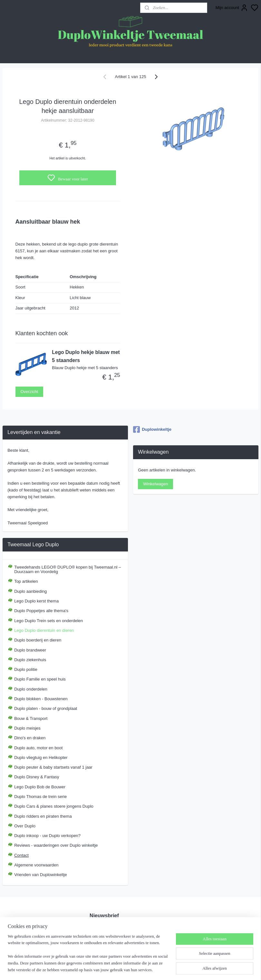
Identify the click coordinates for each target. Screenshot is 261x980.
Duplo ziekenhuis (30, 660)
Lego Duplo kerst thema (36, 601)
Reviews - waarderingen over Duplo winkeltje (56, 845)
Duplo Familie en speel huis (40, 679)
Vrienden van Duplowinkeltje (41, 875)
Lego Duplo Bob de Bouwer (40, 787)
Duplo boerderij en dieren (38, 640)
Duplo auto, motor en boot (38, 748)
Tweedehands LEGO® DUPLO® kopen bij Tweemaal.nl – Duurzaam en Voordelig (68, 569)
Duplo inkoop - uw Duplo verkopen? (47, 836)
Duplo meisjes (27, 728)
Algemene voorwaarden (36, 865)
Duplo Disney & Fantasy (37, 777)
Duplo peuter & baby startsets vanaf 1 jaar (53, 767)
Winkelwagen (155, 484)
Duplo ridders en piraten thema (43, 816)
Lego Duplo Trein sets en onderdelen (48, 621)
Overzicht (29, 392)
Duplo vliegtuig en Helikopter (41, 758)
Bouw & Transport (31, 718)
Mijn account (232, 8)
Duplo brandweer (30, 650)
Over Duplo (25, 826)
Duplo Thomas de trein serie (40, 797)
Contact (21, 855)
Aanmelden (105, 941)
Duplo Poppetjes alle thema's (41, 611)
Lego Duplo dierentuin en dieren (44, 630)
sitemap (157, 968)
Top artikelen (26, 581)
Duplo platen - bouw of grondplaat (46, 708)
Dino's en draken (30, 738)
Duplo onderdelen (31, 689)
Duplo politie (26, 669)
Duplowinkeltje (152, 429)
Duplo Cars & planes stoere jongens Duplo (54, 806)
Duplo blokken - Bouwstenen (41, 699)
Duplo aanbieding (30, 591)
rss (169, 968)
